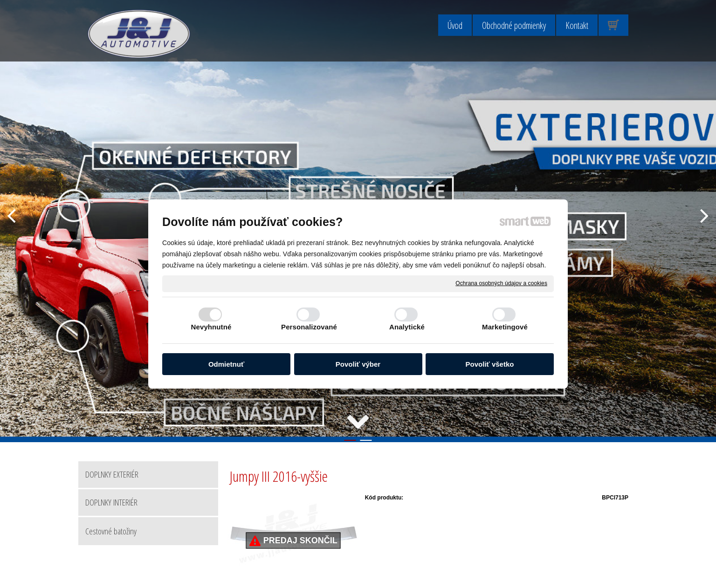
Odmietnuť (226, 364)
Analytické (407, 327)
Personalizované (309, 327)
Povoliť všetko (490, 364)
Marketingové (505, 327)
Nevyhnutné (211, 327)
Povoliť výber (358, 364)
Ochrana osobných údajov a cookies (501, 283)
